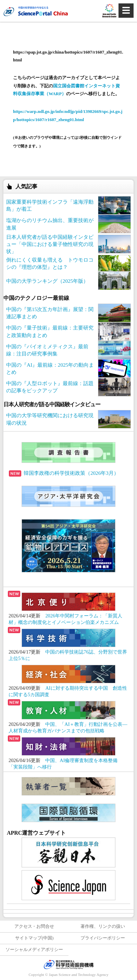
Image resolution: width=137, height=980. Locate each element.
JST (68, 964)
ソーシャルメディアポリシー (34, 950)
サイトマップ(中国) (34, 938)
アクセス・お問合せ (34, 926)
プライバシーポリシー (103, 938)
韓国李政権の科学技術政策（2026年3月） (64, 473)
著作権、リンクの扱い (103, 926)
